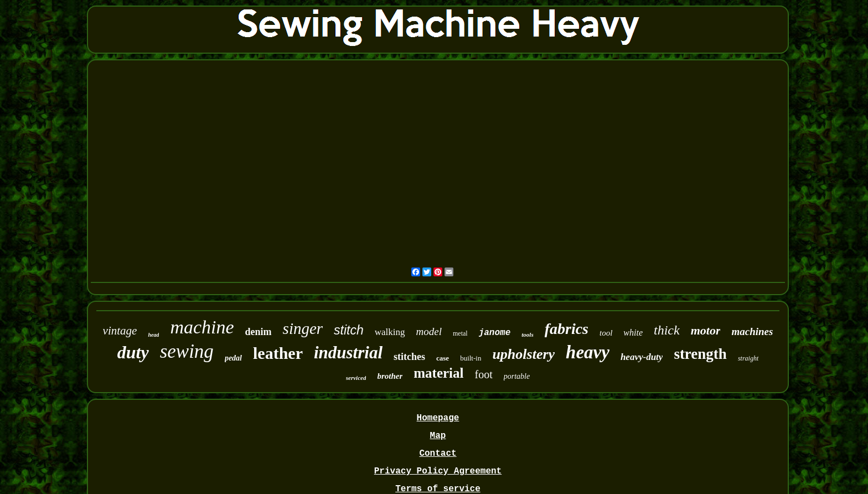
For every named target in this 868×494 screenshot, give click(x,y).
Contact (438, 454)
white (633, 333)
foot (484, 374)
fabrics (567, 329)
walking (390, 332)
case (443, 358)
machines (752, 331)
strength (700, 354)
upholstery (523, 354)
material (438, 373)
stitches (409, 357)
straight (748, 358)
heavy (588, 352)
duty (133, 352)
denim (259, 332)
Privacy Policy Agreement (438, 471)
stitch (349, 330)
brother (390, 376)
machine (202, 327)
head (153, 335)
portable (517, 376)
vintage (120, 331)
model (429, 331)
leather (278, 353)
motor (706, 330)
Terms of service (438, 489)
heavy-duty (642, 357)
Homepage (438, 418)
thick (667, 330)
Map (438, 436)
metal (460, 333)
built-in (471, 358)
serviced (356, 378)
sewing (187, 351)
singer (303, 328)
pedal (233, 358)
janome (495, 333)
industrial (348, 353)
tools (527, 335)
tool (606, 333)
